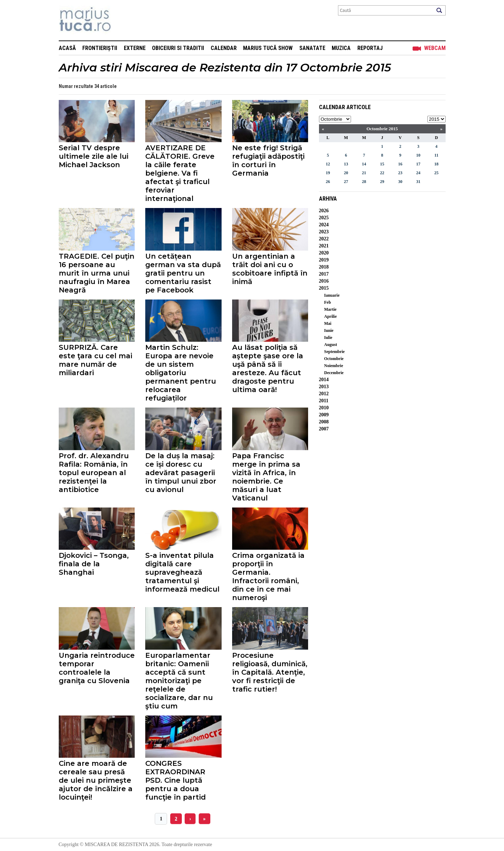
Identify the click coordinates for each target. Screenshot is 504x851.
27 (346, 182)
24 (418, 173)
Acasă (67, 48)
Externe (135, 48)
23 (400, 173)
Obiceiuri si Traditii (178, 48)
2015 (324, 288)
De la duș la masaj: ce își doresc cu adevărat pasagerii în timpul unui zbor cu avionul (181, 473)
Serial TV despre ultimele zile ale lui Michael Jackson (94, 156)
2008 (324, 422)
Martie (330, 309)
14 (364, 164)
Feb (328, 302)
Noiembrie (334, 366)
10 (418, 155)
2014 (324, 380)
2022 (324, 239)
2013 (324, 387)
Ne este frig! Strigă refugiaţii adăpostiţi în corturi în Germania (268, 160)
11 (436, 155)
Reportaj (370, 48)
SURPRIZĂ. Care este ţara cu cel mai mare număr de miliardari (95, 360)
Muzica (341, 48)
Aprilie (331, 316)
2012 (324, 394)
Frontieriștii (100, 48)
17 (418, 164)
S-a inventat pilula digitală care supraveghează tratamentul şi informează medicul (182, 572)
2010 (324, 408)
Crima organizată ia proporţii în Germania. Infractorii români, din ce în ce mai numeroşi (268, 576)
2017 (324, 274)
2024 (324, 225)
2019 (324, 260)
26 (328, 182)
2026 (324, 211)
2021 (324, 246)
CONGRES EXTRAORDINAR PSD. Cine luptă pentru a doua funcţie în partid (176, 780)
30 (400, 182)
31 (418, 182)
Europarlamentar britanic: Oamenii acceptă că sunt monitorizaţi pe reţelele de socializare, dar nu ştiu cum (179, 681)
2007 (324, 429)
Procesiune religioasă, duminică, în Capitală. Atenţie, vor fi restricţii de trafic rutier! (270, 672)
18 (436, 164)
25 (436, 173)
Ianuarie (332, 295)
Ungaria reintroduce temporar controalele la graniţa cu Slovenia (97, 668)
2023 (324, 232)
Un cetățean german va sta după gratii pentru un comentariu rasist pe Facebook (183, 273)
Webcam (435, 48)
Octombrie (334, 359)
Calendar (224, 48)
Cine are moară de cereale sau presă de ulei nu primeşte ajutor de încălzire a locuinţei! (96, 780)
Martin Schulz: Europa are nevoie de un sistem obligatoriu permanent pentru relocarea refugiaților (181, 373)
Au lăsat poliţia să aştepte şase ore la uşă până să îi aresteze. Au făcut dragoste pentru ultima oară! (268, 368)
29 (382, 182)
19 (328, 173)
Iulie (328, 338)
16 (400, 164)
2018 (324, 267)
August (331, 345)
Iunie (329, 330)
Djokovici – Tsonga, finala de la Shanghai (94, 564)
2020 (324, 253)
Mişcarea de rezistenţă (123, 20)
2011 (324, 401)
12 (328, 164)
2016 (324, 281)
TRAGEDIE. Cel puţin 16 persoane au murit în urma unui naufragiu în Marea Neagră (97, 273)
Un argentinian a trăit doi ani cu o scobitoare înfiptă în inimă (270, 269)
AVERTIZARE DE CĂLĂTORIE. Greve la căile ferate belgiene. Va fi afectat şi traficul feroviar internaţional (180, 173)
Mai (328, 323)
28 (364, 182)
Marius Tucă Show (268, 48)
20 (346, 173)
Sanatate (312, 48)
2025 (324, 218)
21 (364, 173)
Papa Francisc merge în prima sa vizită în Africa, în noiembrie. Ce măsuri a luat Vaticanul (266, 477)
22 (382, 173)
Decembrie (334, 373)
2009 (324, 415)
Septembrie (335, 352)
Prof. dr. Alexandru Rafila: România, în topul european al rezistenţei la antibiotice (94, 473)
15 (382, 164)
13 (346, 164)
